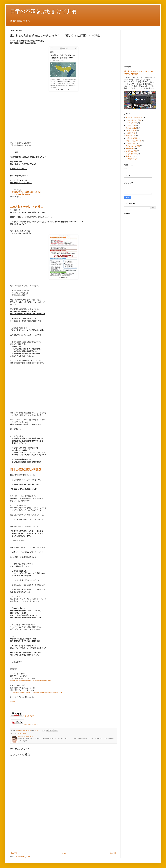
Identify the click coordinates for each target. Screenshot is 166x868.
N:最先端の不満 (131, 138)
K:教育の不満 (131, 133)
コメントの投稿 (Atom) (22, 857)
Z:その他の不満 (131, 154)
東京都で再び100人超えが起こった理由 (26, 192)
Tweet (12, 702)
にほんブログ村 (22, 716)
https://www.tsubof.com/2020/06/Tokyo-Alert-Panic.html (31, 681)
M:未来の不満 (131, 136)
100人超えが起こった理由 (27, 207)
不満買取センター (132, 159)
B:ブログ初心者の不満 (134, 120)
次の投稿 (14, 853)
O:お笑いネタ (131, 143)
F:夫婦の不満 (131, 125)
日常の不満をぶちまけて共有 (44, 11)
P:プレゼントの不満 (133, 146)
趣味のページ (131, 156)
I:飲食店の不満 (131, 130)
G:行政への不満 (131, 128)
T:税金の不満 (130, 149)
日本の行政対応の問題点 (21, 194)
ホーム (63, 853)
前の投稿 (113, 853)
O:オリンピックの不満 (134, 141)
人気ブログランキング (31, 724)
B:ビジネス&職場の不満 (134, 118)
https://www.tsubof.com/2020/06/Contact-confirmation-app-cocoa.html (36, 692)
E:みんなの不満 (21, 734)
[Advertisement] (63, 831)
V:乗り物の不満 (131, 151)
